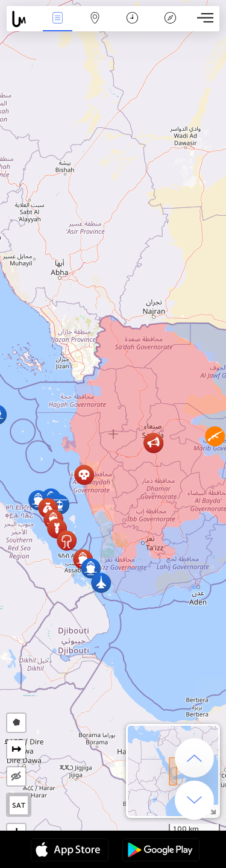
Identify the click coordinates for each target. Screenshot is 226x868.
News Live (57, 19)
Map (95, 19)
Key (170, 19)
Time (132, 19)
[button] (91, 568)
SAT (19, 805)
